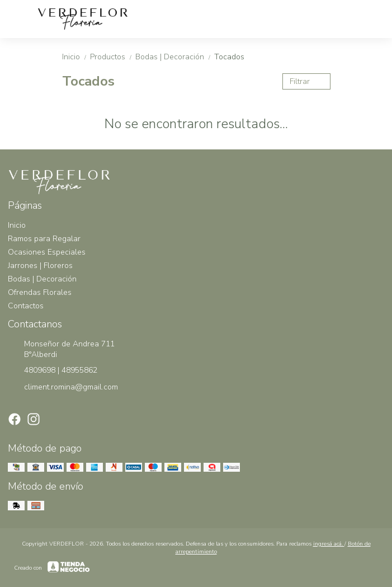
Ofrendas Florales (40, 292)
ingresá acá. (329, 544)
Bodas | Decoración (175, 57)
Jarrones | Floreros (40, 266)
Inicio (76, 57)
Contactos (26, 306)
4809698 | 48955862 (53, 370)
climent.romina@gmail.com (63, 387)
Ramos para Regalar (44, 239)
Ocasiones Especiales (47, 252)
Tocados (229, 57)
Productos (113, 57)
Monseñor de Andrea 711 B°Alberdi (61, 349)
